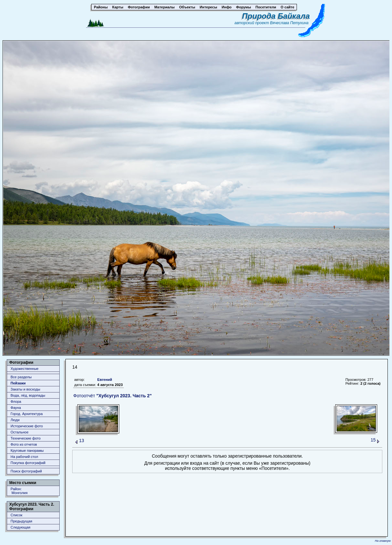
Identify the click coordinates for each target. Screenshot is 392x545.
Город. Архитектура (27, 414)
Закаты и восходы (25, 389)
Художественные (25, 369)
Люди (15, 420)
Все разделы (21, 377)
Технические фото (26, 438)
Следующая (21, 527)
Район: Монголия (19, 491)
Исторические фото (27, 426)
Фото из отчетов (24, 444)
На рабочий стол (24, 457)
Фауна (16, 408)
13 (82, 441)
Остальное (20, 432)
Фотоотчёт (112, 396)
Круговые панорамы (27, 451)
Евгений (105, 380)
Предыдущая (21, 521)
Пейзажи (18, 383)
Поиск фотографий (26, 471)
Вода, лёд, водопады (28, 395)
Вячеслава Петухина (289, 23)
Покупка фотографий (28, 463)
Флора (16, 401)
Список (17, 515)
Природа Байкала (276, 16)
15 (373, 440)
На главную (383, 541)
